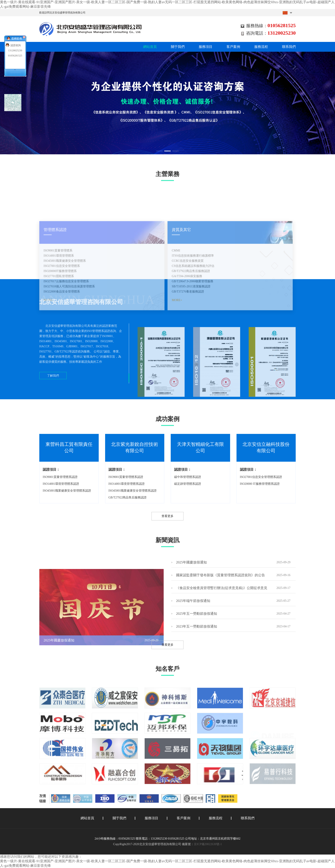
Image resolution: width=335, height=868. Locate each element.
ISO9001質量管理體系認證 (60, 477)
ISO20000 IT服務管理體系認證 (260, 484)
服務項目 (206, 47)
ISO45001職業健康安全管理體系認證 (67, 491)
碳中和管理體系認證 (188, 477)
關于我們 (178, 47)
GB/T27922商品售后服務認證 (128, 497)
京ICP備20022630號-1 (208, 844)
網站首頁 (150, 47)
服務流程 (261, 47)
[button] (159, 151)
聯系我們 (289, 47)
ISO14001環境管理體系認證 (61, 484)
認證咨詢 (16, 45)
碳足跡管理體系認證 (188, 484)
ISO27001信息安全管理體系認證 (261, 477)
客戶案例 (233, 47)
